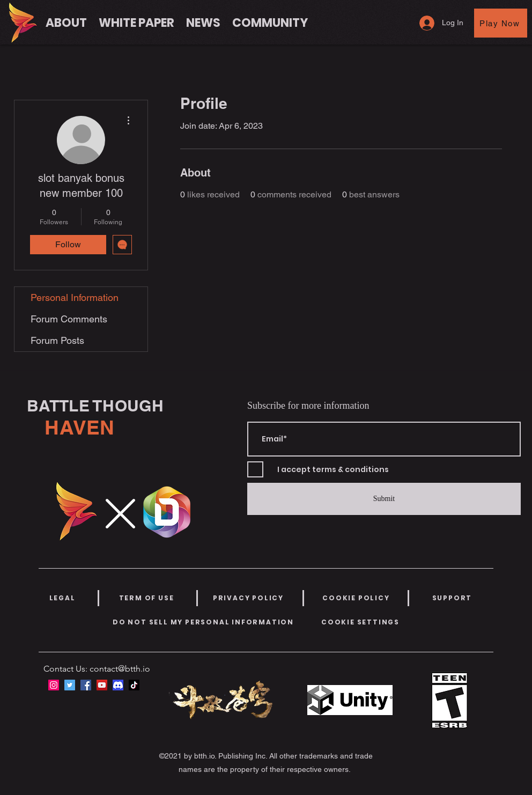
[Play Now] (501, 23)
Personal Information (75, 297)
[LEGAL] (62, 598)
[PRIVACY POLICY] (248, 598)
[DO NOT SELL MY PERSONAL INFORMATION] (203, 622)
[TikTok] (134, 685)
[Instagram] (54, 685)
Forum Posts (57, 340)
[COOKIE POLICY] (356, 598)
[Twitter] (70, 685)
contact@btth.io (120, 669)
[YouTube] (102, 685)
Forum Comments (69, 319)
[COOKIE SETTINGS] (360, 622)
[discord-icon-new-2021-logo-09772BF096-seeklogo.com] (118, 685)
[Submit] (384, 499)
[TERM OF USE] (146, 598)
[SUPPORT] (452, 598)
